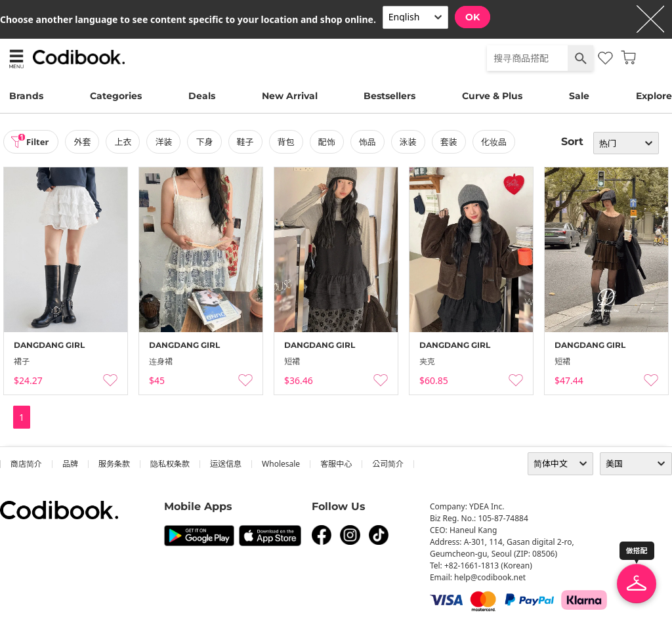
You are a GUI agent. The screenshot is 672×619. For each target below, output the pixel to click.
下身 (209, 142)
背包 (290, 142)
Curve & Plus (492, 96)
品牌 (70, 464)
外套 (87, 142)
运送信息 (226, 464)
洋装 (168, 142)
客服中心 (336, 464)
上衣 (127, 142)
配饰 (331, 142)
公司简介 (388, 464)
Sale (579, 96)
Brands (26, 96)
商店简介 (26, 464)
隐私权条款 (170, 464)
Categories (116, 96)
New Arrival (290, 96)
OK (472, 17)
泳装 (412, 142)
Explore (654, 96)
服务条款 (114, 464)
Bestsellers (389, 96)
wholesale (281, 464)
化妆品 (498, 142)
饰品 (371, 142)
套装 (453, 142)
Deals (202, 96)
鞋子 (249, 142)
